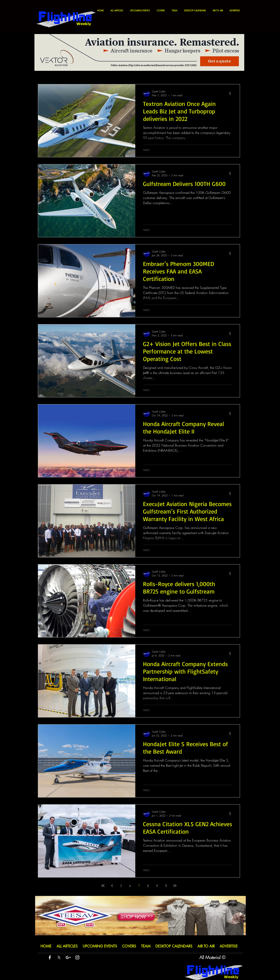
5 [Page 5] (121, 886)
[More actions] (231, 93)
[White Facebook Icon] (50, 957)
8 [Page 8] (148, 886)
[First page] (103, 886)
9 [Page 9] (157, 886)
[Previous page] (112, 886)
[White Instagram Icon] (77, 957)
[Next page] (166, 886)
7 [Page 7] (139, 886)
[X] (59, 957)
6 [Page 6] (130, 886)
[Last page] (175, 886)
